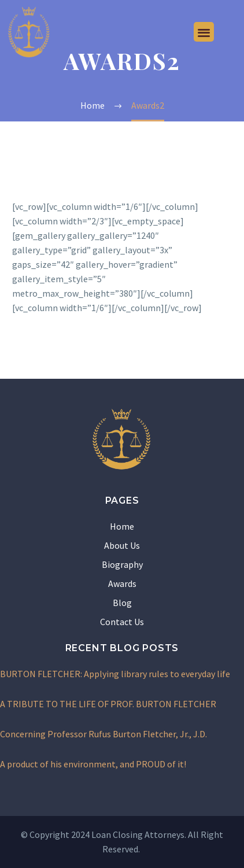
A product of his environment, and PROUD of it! (93, 764)
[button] (204, 32)
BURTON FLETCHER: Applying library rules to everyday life (115, 674)
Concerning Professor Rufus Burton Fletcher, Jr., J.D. (103, 734)
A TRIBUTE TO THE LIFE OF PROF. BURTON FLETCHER (108, 704)
